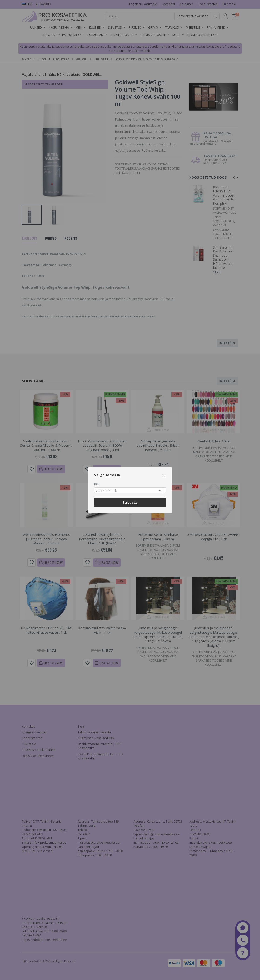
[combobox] (130, 490)
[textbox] (129, 491)
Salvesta (130, 503)
